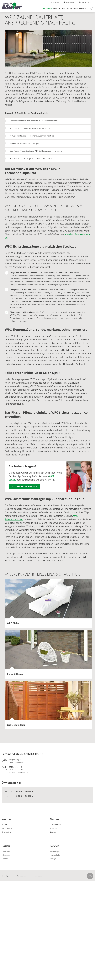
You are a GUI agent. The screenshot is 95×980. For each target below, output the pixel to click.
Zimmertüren (6, 832)
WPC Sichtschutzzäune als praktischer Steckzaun (30, 128)
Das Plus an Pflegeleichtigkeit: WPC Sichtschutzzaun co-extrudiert (37, 151)
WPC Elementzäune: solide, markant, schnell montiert (32, 136)
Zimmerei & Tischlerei (69, 8)
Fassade (5, 859)
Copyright (5, 876)
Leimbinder (6, 855)
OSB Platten (6, 851)
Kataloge (53, 859)
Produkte (47, 8)
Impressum (38, 876)
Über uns (83, 8)
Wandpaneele (7, 828)
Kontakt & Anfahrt (85, 2)
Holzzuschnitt (55, 855)
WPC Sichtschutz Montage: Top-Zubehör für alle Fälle (31, 158)
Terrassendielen (56, 825)
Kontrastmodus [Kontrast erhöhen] (70, 2)
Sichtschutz (54, 828)
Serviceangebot (55, 851)
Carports (53, 832)
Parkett (4, 825)
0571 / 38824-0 (53, 2)
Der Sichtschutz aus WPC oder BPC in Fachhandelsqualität (34, 121)
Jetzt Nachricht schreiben (24, 486)
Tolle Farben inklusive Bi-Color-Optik (25, 143)
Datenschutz (21, 876)
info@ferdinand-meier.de (19, 772)
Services (56, 8)
